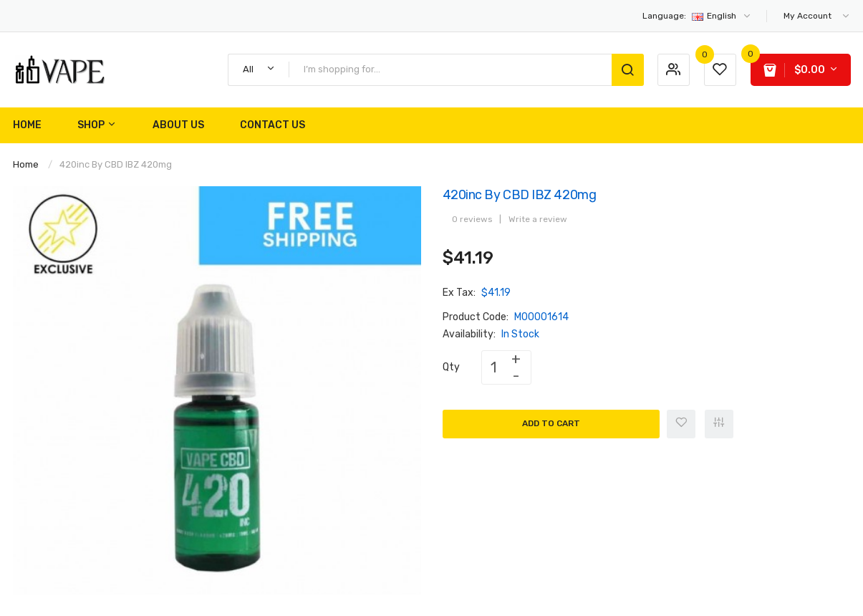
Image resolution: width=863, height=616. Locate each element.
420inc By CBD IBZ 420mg (116, 164)
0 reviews (472, 219)
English (697, 16)
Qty (451, 367)
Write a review (538, 219)
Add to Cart (551, 423)
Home (26, 164)
